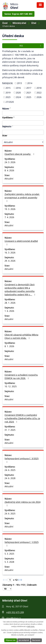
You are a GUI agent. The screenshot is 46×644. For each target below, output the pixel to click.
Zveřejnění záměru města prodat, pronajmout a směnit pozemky (22, 197)
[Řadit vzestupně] (10, 107)
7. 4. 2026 (9, 217)
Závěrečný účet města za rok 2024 (22, 504)
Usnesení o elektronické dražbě (21, 243)
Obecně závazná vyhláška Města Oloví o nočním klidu (21, 336)
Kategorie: (8, 83)
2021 (29, 92)
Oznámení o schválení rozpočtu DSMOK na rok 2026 (21, 377)
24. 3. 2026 (10, 162)
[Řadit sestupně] (10, 108)
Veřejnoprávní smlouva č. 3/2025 (22, 460)
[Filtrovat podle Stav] (23, 142)
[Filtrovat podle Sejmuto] (23, 132)
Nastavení (36, 640)
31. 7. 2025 (10, 430)
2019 (8, 92)
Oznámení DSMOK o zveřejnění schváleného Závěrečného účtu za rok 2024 (22, 418)
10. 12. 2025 (11, 386)
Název (6, 109)
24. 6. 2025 (10, 470)
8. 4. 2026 (9, 170)
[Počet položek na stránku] (7, 589)
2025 (29, 97)
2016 (18, 88)
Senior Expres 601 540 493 (18, 14)
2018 (39, 88)
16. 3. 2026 (10, 253)
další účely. (31, 626)
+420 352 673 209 (15, 612)
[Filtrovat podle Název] (23, 113)
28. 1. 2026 (10, 303)
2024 (18, 97)
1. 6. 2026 (9, 311)
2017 (29, 88)
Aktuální (9, 179)
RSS (31, 46)
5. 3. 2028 (9, 562)
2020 (18, 92)
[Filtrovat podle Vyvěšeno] (23, 123)
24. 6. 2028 (10, 478)
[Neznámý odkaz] (19, 580)
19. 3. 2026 (10, 209)
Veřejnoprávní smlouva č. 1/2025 (22, 544)
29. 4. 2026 (10, 261)
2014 (30, 83)
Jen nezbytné (24, 640)
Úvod (5, 23)
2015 (8, 88)
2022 (39, 92)
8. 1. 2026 (9, 346)
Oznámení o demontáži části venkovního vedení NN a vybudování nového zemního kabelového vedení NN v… (20, 290)
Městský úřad (19, 23)
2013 (19, 83)
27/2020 (10, 102)
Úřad (34, 23)
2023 (8, 97)
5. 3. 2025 (9, 554)
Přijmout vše (11, 640)
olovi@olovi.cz (13, 618)
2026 (39, 97)
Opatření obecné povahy (20, 154)
